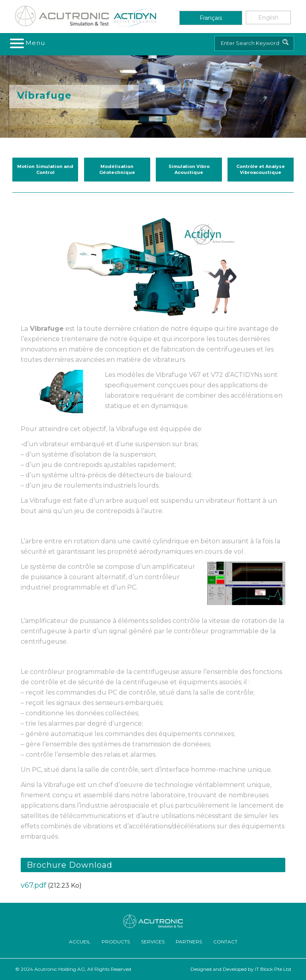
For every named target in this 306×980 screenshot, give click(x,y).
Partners (189, 942)
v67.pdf (33, 885)
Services (153, 942)
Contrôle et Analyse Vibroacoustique (261, 169)
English (268, 18)
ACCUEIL (80, 942)
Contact (225, 942)
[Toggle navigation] (28, 43)
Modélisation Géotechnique (117, 169)
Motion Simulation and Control (45, 169)
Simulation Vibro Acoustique (189, 169)
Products (116, 942)
